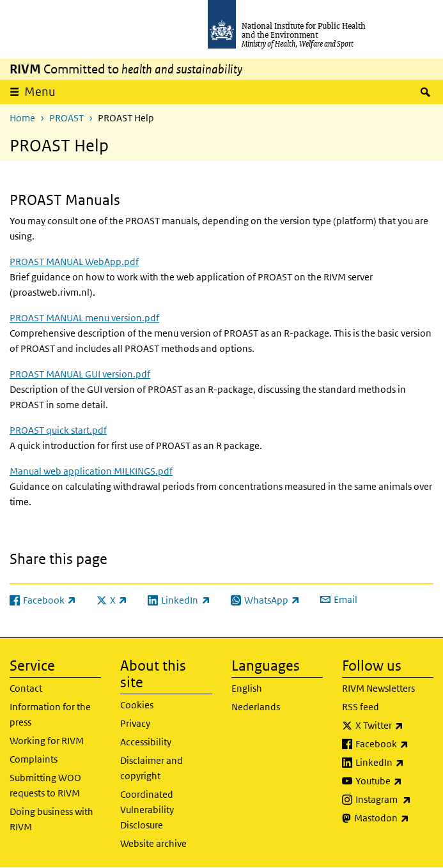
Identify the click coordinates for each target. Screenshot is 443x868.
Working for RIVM (47, 741)
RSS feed (361, 707)
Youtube (394, 781)
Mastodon (394, 818)
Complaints (34, 759)
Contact (26, 688)
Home (22, 118)
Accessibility (146, 742)
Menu (40, 92)
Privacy (135, 723)
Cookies (137, 705)
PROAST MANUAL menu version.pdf (84, 318)
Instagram (394, 800)
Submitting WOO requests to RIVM (45, 785)
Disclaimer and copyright (152, 768)
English (247, 688)
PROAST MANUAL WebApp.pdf (74, 262)
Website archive (153, 843)
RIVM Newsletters (378, 688)
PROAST (66, 118)
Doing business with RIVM (51, 819)
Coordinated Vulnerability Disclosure (147, 810)
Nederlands (256, 707)
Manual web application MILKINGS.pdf (91, 471)
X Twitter (394, 726)
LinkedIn (394, 763)
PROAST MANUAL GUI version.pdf (80, 374)
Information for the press (50, 714)
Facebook (394, 744)
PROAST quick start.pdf (58, 430)
